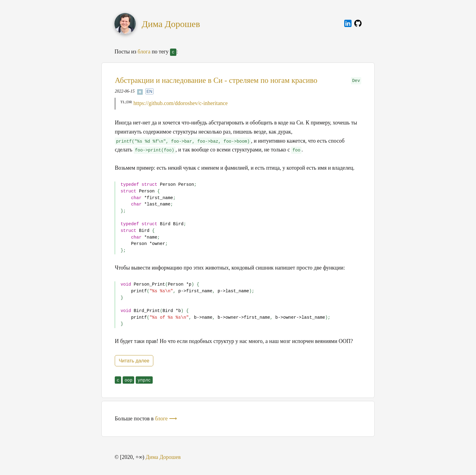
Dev (356, 81)
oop (128, 380)
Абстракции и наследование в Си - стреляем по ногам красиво (216, 80)
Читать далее (134, 361)
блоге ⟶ (166, 419)
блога (144, 52)
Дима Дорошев (171, 24)
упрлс (144, 380)
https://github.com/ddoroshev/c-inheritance (181, 103)
